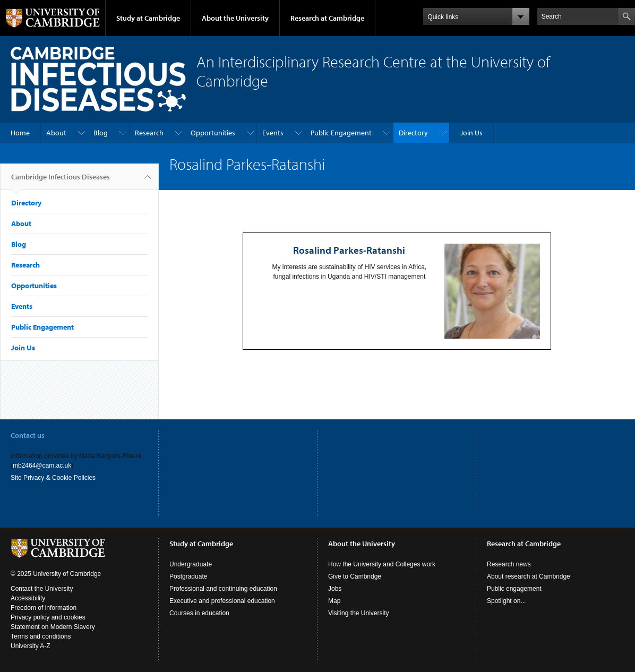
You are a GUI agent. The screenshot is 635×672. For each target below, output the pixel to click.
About (56, 133)
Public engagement (514, 589)
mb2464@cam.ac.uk (42, 466)
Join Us (471, 133)
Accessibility (28, 598)
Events (273, 133)
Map (334, 601)
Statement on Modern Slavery (53, 627)
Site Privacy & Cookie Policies (53, 478)
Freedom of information (44, 608)
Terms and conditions (41, 636)
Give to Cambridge (355, 576)
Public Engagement (341, 133)
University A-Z (31, 646)
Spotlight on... (506, 601)
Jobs (335, 589)
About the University (235, 18)
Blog (101, 133)
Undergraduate (191, 564)
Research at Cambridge (327, 18)
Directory (413, 133)
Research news (509, 564)
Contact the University (42, 589)
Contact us (28, 435)
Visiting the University (359, 613)
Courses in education (199, 613)
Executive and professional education (222, 601)
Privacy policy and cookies (48, 617)
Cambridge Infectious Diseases (61, 181)
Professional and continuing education (223, 589)
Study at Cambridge (148, 18)
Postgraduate (188, 576)
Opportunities (213, 133)
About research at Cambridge (529, 576)
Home (20, 133)
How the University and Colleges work (382, 564)
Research (149, 133)
